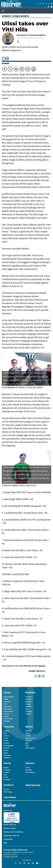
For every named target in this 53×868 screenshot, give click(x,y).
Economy (29, 697)
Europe (6, 772)
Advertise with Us (11, 836)
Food (6, 738)
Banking (28, 702)
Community (8, 719)
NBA (27, 746)
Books (6, 750)
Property (29, 711)
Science (7, 789)
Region (6, 767)
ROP (5, 704)
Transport (7, 702)
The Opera (7, 755)
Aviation (28, 706)
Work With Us (10, 825)
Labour (6, 716)
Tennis (28, 733)
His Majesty (8, 709)
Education (7, 706)
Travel (6, 741)
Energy (28, 704)
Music (6, 753)
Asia (5, 775)
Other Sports (30, 748)
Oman (28, 767)
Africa (6, 777)
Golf (27, 743)
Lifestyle (7, 731)
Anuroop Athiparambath (31, 35)
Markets (28, 699)
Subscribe (8, 839)
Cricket (28, 736)
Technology (8, 792)
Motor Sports (30, 738)
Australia (7, 780)
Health (6, 699)
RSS (5, 843)
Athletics (29, 741)
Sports (6, 16)
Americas (7, 770)
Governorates (9, 697)
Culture (6, 736)
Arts (5, 733)
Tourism (7, 714)
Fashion (7, 743)
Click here (42, 666)
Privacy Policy (10, 828)
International (30, 772)
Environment (9, 711)
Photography (9, 746)
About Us (8, 810)
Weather (7, 721)
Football (28, 731)
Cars (27, 709)
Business (29, 770)
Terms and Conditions (13, 832)
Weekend (7, 758)
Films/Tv (7, 748)
